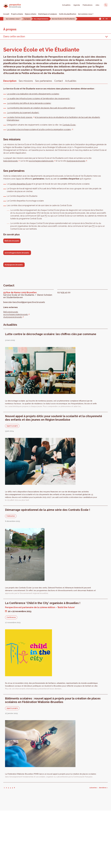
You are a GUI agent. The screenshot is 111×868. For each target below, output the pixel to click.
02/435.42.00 (64, 292)
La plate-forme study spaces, (20, 117)
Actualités (66, 5)
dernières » (103, 788)
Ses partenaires (44, 81)
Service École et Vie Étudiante (63, 19)
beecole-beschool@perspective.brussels (24, 302)
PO (39, 213)
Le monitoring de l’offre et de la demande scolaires (29, 103)
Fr (100, 19)
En (107, 19)
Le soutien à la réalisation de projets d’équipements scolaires (33, 94)
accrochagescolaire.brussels (41, 161)
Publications (88, 5)
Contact (59, 81)
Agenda (77, 5)
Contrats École (69, 125)
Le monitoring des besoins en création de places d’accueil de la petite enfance (41, 108)
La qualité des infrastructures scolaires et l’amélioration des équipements (38, 99)
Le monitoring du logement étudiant (23, 113)
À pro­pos (10, 29)
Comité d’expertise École (20, 184)
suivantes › (94, 788)
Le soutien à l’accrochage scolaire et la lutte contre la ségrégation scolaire (39, 129)
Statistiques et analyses (48, 14)
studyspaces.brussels (76, 161)
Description (10, 81)
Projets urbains (17, 14)
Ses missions (26, 81)
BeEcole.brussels (12, 241)
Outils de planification (68, 14)
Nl (103, 19)
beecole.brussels (11, 161)
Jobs (97, 5)
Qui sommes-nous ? (86, 14)
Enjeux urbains (31, 14)
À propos (27, 19)
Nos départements (41, 19)
